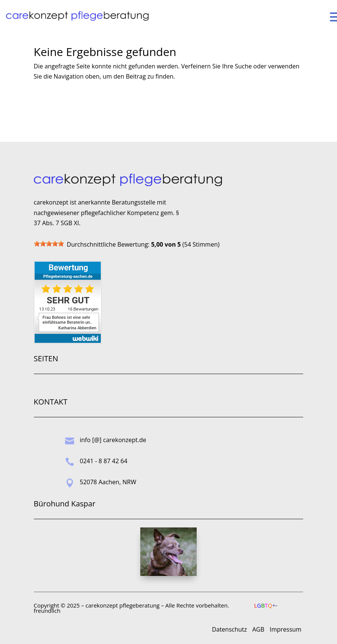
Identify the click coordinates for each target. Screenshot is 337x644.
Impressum (285, 629)
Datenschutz (229, 629)
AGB (258, 629)
